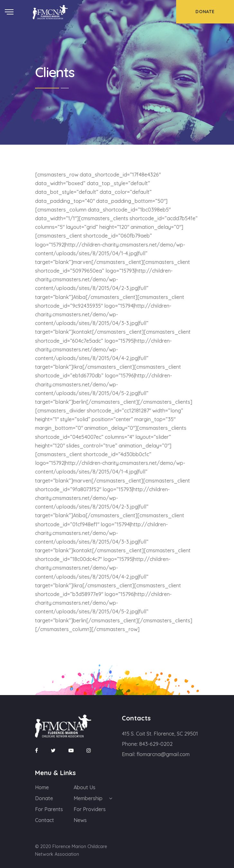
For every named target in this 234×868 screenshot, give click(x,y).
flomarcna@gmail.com (163, 754)
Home (42, 787)
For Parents (49, 809)
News (80, 820)
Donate (44, 798)
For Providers (90, 809)
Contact (45, 820)
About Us (85, 787)
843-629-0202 (156, 744)
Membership (88, 798)
